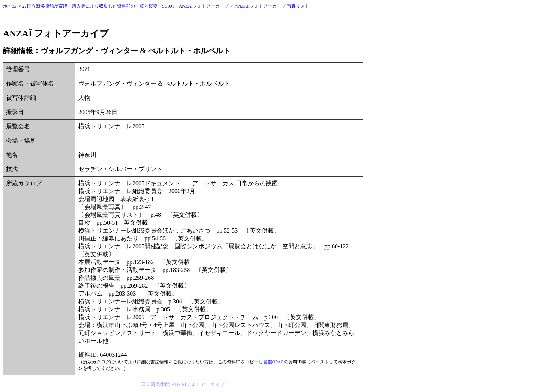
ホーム (10, 6)
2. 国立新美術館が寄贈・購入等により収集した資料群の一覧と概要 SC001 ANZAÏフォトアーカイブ (126, 6)
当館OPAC (274, 362)
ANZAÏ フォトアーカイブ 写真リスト (272, 6)
